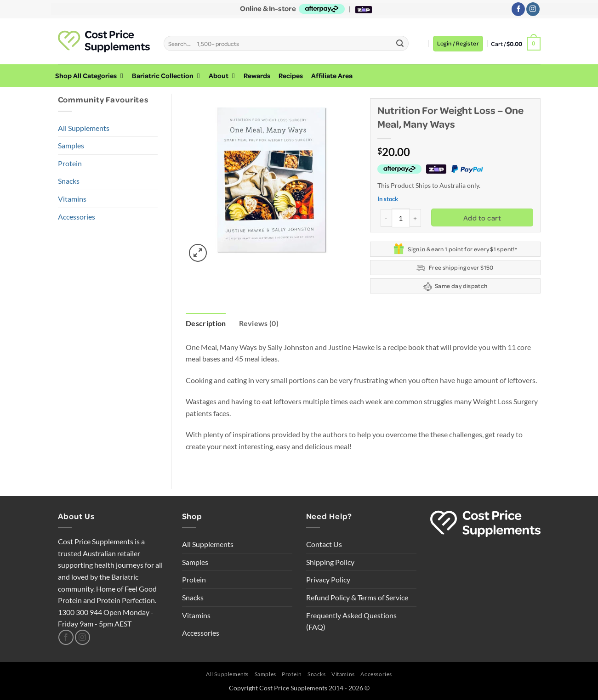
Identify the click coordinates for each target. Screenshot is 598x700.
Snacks (69, 181)
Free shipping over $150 (455, 268)
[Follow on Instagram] (533, 9)
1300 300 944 (80, 612)
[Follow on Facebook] (518, 9)
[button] (458, 43)
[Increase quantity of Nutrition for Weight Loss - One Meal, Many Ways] (416, 218)
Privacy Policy (328, 579)
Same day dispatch (455, 286)
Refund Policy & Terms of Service (357, 597)
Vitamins (72, 199)
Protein (70, 163)
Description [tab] (206, 323)
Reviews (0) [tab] (259, 323)
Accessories (77, 217)
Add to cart (482, 218)
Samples (71, 145)
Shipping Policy (330, 562)
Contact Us (324, 544)
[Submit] (400, 44)
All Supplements (84, 128)
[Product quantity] (401, 218)
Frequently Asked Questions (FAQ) (351, 621)
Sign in (416, 249)
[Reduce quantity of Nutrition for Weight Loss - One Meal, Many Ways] (386, 218)
